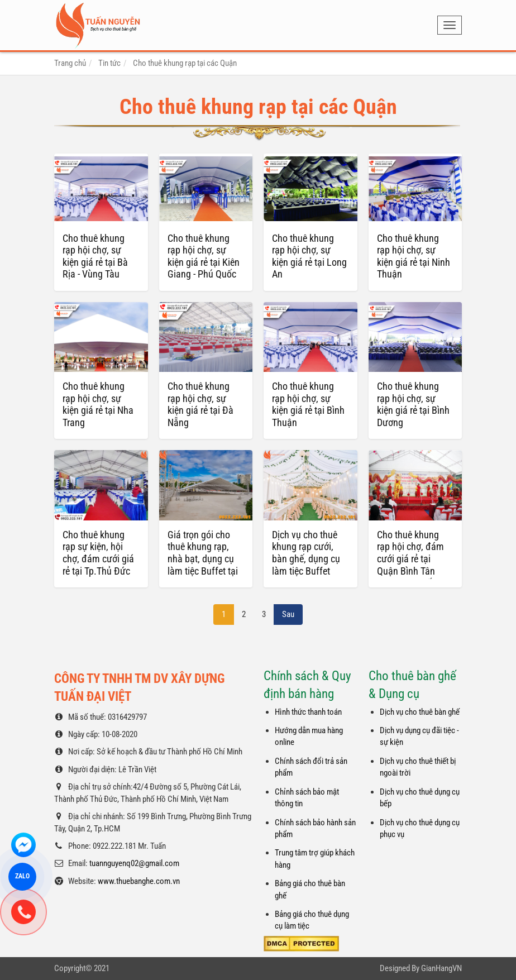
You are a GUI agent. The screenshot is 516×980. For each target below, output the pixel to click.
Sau (288, 614)
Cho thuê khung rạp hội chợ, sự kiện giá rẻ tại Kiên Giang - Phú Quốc (204, 256)
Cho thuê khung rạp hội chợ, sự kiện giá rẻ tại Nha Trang (98, 404)
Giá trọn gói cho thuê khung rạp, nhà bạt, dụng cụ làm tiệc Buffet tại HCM (203, 559)
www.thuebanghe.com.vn (139, 881)
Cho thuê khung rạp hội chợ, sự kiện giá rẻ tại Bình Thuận (308, 404)
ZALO (23, 876)
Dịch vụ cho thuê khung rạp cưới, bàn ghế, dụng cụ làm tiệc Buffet (306, 553)
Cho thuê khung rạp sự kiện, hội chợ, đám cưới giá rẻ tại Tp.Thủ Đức (98, 553)
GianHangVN (441, 968)
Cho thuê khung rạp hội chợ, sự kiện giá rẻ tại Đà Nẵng (200, 404)
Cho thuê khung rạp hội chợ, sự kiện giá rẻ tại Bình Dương (413, 404)
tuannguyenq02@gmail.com (134, 863)
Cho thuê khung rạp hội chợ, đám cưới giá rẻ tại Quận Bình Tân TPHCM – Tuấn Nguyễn (410, 565)
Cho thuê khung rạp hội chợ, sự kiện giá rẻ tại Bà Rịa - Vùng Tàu (95, 256)
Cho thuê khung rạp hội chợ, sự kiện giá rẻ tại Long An (309, 256)
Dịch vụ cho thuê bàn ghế (420, 712)
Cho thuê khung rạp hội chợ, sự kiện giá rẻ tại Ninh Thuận (414, 256)
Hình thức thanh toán (308, 712)
